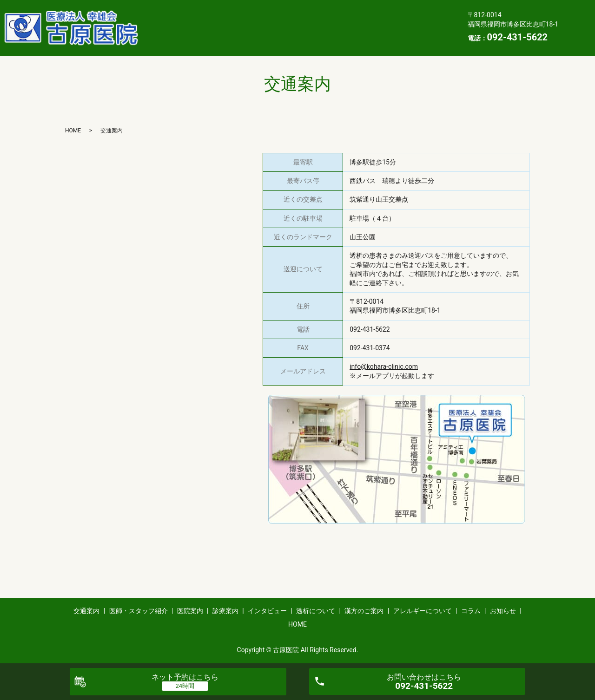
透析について (173, 27)
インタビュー (398, 13)
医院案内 (296, 13)
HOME (163, 42)
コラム (368, 27)
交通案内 (166, 13)
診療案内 (344, 13)
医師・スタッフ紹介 (231, 13)
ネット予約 (185, 677)
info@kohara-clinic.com (384, 366)
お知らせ (412, 27)
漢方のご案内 (235, 27)
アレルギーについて (307, 27)
